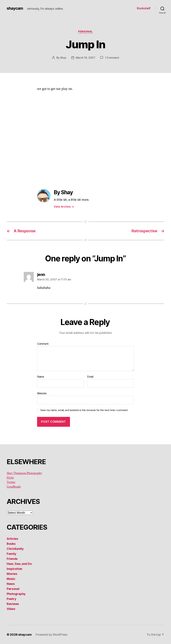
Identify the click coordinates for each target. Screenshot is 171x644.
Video (11, 609)
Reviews (13, 604)
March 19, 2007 (85, 58)
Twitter (11, 482)
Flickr (10, 478)
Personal (85, 32)
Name (41, 377)
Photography (16, 594)
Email (90, 377)
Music (11, 579)
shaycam (15, 8)
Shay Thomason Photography (24, 473)
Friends (12, 559)
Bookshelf (144, 8)
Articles (12, 539)
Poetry (11, 599)
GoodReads (14, 487)
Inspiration (14, 569)
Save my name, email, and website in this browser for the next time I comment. (84, 410)
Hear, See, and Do (19, 564)
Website (42, 393)
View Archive (64, 207)
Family (11, 554)
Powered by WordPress (52, 635)
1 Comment (112, 58)
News (11, 584)
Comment (43, 344)
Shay (63, 58)
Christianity (15, 549)
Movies (12, 574)
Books (11, 544)
